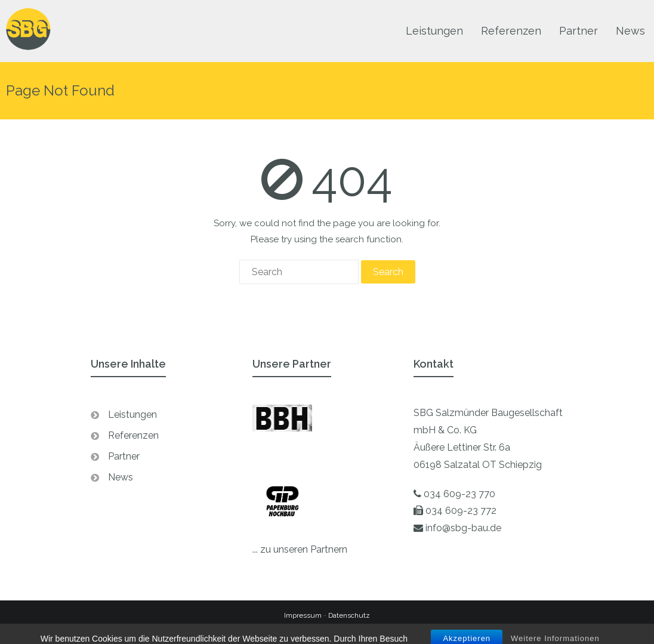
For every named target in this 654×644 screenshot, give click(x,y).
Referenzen (133, 435)
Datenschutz (349, 615)
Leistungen (132, 415)
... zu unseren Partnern (300, 549)
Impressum (303, 615)
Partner (124, 456)
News (121, 477)
